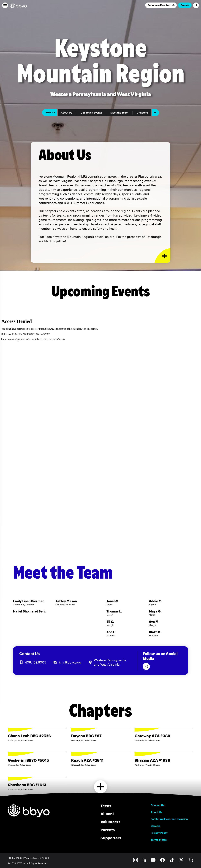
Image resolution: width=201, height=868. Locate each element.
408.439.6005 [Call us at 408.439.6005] (36, 662)
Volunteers (110, 822)
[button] (5, 5)
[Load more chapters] (101, 787)
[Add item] (155, 113)
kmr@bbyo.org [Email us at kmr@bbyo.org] (70, 662)
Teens (106, 806)
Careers (156, 826)
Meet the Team (119, 113)
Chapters (142, 113)
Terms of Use (159, 840)
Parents (108, 830)
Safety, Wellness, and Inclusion (169, 819)
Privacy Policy (159, 833)
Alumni (107, 814)
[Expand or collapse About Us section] (162, 256)
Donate (185, 5)
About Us (66, 113)
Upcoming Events (91, 113)
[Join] (161, 5)
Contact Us (158, 805)
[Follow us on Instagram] (146, 666)
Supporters (111, 838)
